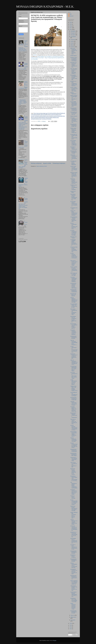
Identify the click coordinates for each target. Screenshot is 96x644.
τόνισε (35, 55)
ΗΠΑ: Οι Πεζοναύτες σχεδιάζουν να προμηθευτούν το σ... (74, 362)
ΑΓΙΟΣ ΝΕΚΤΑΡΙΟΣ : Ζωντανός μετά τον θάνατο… (74, 382)
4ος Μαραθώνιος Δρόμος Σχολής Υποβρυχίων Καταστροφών (74, 485)
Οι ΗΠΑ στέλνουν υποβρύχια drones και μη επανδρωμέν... (74, 256)
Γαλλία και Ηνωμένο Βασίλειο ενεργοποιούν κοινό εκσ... (74, 181)
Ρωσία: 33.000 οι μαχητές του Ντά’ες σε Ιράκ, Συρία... (74, 89)
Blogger (55, 641)
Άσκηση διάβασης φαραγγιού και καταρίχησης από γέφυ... (74, 300)
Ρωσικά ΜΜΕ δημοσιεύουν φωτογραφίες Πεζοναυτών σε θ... (74, 104)
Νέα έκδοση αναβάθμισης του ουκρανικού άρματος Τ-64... (74, 312)
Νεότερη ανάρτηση (36, 163)
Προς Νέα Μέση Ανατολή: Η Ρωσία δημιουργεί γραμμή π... (74, 71)
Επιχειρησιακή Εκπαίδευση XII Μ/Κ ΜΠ (73, 399)
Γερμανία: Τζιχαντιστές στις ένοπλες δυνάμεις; (74, 403)
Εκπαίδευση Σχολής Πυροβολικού (74, 148)
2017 (71, 28)
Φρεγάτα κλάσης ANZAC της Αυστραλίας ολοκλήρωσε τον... (74, 175)
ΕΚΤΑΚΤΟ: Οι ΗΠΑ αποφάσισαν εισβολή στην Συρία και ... (74, 84)
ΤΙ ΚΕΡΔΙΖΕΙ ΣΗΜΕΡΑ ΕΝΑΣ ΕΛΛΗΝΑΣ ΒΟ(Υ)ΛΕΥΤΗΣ (74, 243)
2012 (71, 629)
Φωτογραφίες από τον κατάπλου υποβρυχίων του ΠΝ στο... (74, 143)
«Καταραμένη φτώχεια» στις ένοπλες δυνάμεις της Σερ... (74, 588)
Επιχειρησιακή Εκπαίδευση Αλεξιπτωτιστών (74, 577)
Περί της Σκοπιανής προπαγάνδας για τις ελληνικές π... (74, 343)
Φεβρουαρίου (74, 617)
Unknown (72, 16)
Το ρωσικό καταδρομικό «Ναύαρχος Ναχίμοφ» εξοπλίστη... (74, 279)
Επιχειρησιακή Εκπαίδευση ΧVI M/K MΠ (74, 109)
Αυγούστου (73, 40)
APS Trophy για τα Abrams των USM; (74, 274)
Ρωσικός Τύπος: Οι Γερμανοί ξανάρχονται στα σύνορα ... (74, 59)
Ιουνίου (72, 43)
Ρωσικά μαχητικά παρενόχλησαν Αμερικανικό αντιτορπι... (74, 428)
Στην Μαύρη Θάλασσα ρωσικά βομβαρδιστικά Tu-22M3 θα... (74, 197)
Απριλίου (73, 47)
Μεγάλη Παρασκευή (73, 93)
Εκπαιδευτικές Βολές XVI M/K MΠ (73, 295)
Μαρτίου (73, 615)
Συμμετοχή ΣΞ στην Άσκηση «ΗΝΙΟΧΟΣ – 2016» (74, 459)
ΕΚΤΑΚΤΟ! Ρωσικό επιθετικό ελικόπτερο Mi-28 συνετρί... (73, 472)
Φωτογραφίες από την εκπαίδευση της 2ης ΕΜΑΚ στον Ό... (73, 319)
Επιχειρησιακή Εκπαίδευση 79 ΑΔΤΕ (73, 152)
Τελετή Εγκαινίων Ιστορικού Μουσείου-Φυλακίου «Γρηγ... (73, 606)
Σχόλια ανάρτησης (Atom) (42, 166)
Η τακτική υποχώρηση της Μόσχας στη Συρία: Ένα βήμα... (73, 233)
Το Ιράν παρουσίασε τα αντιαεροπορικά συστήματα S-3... (74, 349)
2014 (71, 625)
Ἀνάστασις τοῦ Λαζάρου (73, 237)
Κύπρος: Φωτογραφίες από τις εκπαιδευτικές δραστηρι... (74, 565)
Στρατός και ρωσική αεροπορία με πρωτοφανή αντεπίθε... (74, 508)
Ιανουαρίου (73, 620)
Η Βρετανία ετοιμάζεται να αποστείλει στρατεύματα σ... (74, 157)
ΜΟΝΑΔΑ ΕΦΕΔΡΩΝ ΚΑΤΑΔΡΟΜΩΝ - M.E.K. (45, 7)
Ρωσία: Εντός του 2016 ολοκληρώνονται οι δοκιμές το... (74, 169)
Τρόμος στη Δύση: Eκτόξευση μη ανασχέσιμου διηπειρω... (74, 213)
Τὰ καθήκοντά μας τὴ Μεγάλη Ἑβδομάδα (73, 163)
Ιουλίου (72, 41)
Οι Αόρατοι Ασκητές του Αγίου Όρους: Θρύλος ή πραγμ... (74, 492)
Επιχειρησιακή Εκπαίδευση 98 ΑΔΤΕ (73, 552)
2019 (71, 24)
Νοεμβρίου (73, 33)
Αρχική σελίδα (47, 163)
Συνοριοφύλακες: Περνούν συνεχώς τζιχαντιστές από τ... (74, 219)
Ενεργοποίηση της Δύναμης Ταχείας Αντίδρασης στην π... (74, 434)
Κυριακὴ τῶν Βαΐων (73, 192)
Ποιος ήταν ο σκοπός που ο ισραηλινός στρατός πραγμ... (74, 263)
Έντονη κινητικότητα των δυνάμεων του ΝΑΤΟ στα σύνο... (74, 226)
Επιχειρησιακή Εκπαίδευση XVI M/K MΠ (74, 450)
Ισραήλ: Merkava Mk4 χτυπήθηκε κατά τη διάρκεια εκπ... (74, 515)
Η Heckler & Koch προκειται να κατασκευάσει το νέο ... (74, 547)
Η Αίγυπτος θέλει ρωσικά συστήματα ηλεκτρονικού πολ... (74, 249)
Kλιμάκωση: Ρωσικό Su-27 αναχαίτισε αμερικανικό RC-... (74, 356)
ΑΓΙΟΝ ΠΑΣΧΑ (74, 56)
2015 (71, 623)
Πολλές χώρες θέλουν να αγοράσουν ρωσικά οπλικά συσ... (74, 130)
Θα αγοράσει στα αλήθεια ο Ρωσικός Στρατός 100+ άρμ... (74, 77)
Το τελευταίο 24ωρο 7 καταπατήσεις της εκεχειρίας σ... (74, 204)
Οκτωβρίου (73, 35)
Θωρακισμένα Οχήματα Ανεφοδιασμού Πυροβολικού (74, 415)
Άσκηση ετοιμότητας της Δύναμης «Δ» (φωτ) (74, 440)
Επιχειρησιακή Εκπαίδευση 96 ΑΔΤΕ (73, 560)
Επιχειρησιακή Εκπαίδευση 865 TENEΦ (73, 454)
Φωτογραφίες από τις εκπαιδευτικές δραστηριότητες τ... (74, 541)
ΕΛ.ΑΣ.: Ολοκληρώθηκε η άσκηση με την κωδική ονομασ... (74, 502)
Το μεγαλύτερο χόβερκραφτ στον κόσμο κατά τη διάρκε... (73, 369)
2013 (71, 627)
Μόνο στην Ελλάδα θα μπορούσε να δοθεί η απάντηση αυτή (74, 51)
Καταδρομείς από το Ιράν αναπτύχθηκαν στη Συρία (74, 600)
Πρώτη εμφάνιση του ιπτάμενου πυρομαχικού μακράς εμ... (74, 582)
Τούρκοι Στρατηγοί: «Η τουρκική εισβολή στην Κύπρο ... (74, 522)
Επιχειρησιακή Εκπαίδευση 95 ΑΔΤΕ (73, 612)
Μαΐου (72, 45)
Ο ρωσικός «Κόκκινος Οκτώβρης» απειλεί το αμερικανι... (73, 332)
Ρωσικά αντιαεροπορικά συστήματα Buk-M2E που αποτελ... (74, 445)
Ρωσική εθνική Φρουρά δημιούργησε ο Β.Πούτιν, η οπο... (74, 594)
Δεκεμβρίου (73, 31)
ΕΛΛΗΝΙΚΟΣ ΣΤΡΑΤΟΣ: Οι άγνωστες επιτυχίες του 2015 (74, 572)
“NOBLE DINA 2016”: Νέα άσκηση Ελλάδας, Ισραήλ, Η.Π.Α (74, 388)
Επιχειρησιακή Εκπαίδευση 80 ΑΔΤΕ (73, 337)
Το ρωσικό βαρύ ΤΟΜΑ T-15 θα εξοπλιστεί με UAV (74, 306)
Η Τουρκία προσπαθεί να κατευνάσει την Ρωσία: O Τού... (74, 120)
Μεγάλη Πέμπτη (74, 116)
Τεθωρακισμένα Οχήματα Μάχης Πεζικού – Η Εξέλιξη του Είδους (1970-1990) (23, 102)
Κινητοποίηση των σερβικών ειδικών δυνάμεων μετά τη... (74, 326)
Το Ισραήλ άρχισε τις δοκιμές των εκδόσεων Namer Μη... (74, 409)
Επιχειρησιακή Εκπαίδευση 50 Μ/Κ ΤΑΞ (73, 125)
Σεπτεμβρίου (73, 37)
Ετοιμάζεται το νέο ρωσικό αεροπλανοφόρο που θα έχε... (74, 534)
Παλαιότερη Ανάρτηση (59, 163)
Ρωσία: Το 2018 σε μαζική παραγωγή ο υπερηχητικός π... (74, 269)
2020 (71, 22)
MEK (71, 14)
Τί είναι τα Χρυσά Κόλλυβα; (73, 497)
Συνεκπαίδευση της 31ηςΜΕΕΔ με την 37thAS (74, 394)
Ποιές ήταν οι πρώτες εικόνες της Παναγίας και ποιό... (74, 421)
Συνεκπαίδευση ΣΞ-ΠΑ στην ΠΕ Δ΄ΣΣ (74, 113)
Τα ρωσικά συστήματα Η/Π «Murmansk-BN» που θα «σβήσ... (74, 375)
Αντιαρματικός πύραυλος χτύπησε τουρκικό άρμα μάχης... (74, 286)
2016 (71, 30)
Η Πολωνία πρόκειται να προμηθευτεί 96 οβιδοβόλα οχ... (74, 528)
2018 (71, 26)
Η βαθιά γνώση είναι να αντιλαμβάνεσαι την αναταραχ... (74, 187)
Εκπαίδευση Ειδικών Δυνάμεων (73, 556)
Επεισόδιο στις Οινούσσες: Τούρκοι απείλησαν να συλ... (74, 65)
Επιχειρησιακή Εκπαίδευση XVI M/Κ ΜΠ (74, 291)
